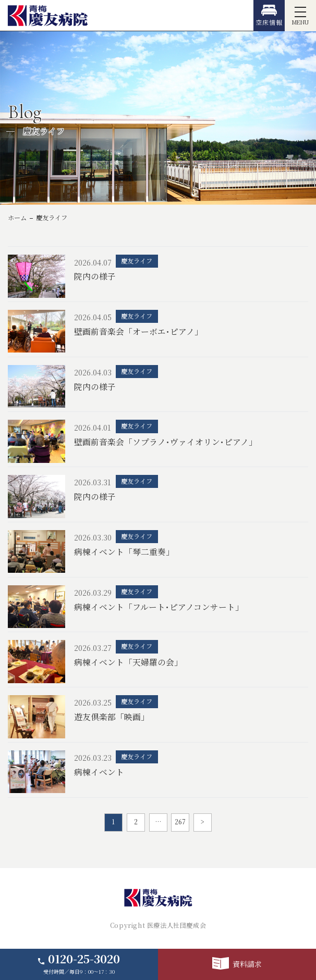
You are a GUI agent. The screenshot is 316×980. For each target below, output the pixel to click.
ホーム (17, 218)
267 (180, 822)
